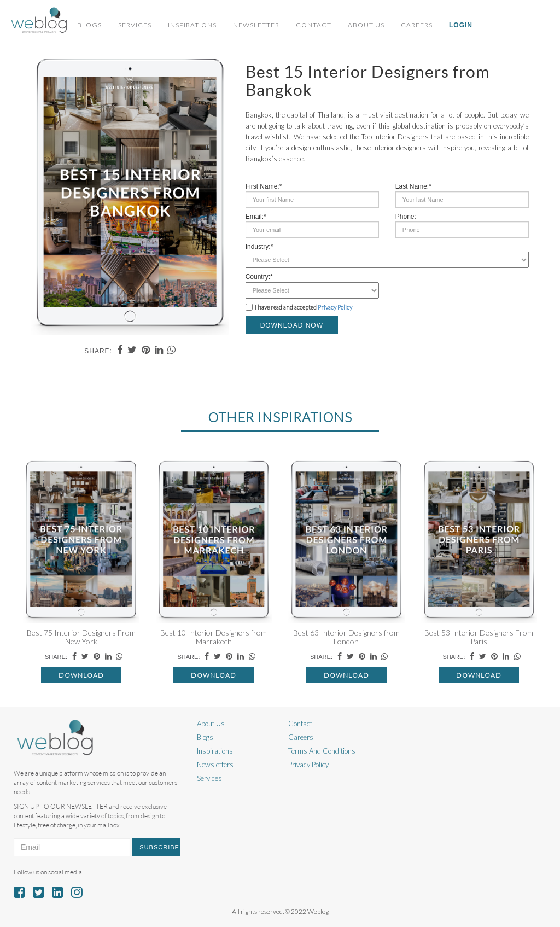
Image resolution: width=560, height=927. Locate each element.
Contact (314, 25)
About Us (366, 25)
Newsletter (256, 25)
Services (135, 25)
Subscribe (159, 847)
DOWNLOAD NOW (292, 325)
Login (461, 25)
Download (81, 675)
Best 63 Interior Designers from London (346, 637)
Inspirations (192, 25)
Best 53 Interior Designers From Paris (479, 637)
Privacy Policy (335, 307)
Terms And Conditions (322, 751)
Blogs (89, 25)
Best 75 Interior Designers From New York (81, 637)
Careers (417, 25)
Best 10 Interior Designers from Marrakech (214, 637)
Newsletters (215, 765)
